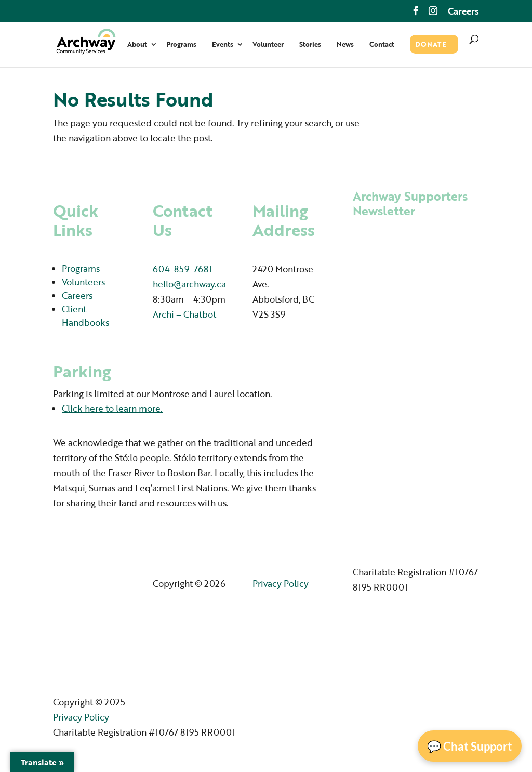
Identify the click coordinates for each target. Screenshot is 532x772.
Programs (181, 45)
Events (223, 45)
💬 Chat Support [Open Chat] (470, 746)
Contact (382, 45)
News (345, 45)
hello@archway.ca (189, 284)
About (137, 45)
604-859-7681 (182, 269)
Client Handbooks (85, 316)
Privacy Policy (281, 584)
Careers (463, 12)
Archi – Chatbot (184, 314)
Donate (431, 45)
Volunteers (83, 282)
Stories (310, 45)
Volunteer (268, 45)
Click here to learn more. (112, 408)
